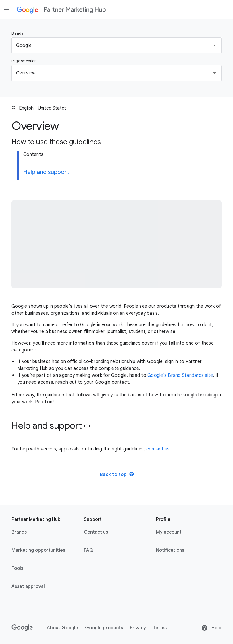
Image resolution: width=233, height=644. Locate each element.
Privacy (138, 628)
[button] (116, 45)
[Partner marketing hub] (75, 9)
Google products (104, 628)
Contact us (96, 532)
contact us (158, 449)
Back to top (117, 474)
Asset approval (28, 586)
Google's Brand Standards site (180, 375)
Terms (160, 628)
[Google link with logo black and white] (22, 628)
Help (211, 628)
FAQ (88, 550)
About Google (62, 628)
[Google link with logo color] (27, 9)
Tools (17, 568)
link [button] (87, 426)
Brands (19, 532)
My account (169, 532)
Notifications (170, 550)
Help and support (46, 172)
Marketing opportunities (38, 550)
